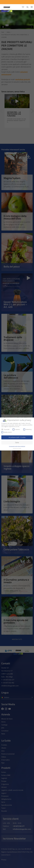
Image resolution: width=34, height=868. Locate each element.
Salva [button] (17, 442)
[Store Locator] (22, 2)
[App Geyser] (14, 2)
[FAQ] (30, 2)
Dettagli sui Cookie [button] (17, 448)
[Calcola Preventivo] (5, 2)
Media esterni (7, 432)
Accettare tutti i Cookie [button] (17, 437)
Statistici (16, 429)
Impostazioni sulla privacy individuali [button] (17, 446)
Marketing (27, 429)
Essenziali (5, 429)
